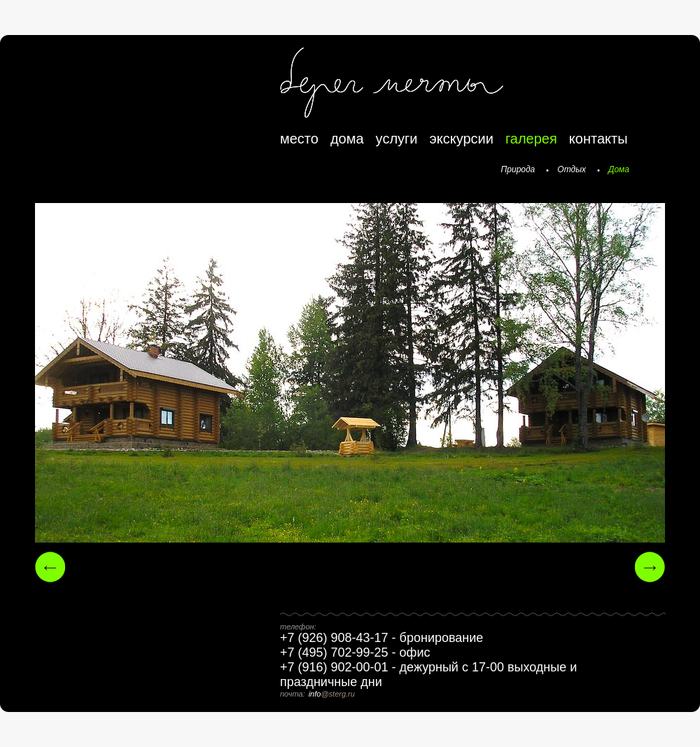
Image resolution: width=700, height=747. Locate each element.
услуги (397, 139)
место (299, 139)
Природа (518, 169)
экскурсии (462, 139)
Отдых (572, 169)
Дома (619, 169)
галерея (531, 139)
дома (347, 139)
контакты (598, 139)
